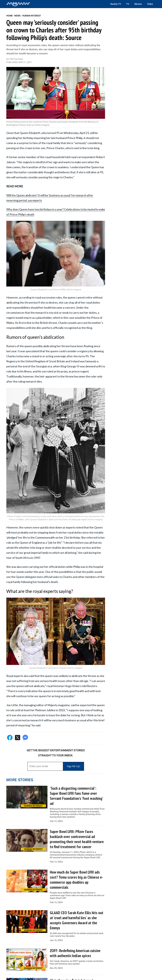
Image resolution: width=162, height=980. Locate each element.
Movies (138, 4)
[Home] (18, 4)
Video (150, 4)
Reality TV (116, 4)
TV (128, 4)
